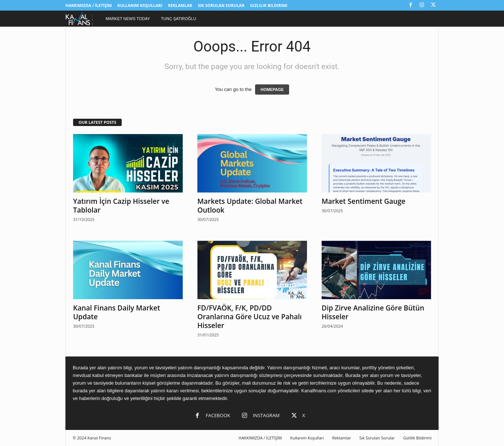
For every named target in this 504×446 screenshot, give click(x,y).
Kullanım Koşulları (140, 5)
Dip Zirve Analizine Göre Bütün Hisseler (373, 312)
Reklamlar (180, 5)
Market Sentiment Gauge (363, 201)
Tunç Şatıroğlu (178, 19)
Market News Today (128, 19)
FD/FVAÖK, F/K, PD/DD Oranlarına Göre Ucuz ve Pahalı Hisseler (250, 317)
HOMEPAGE (272, 89)
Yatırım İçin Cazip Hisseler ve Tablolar (121, 206)
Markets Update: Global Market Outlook (250, 206)
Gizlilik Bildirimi (269, 5)
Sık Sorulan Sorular (221, 5)
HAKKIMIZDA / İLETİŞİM (89, 5)
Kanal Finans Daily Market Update (117, 312)
